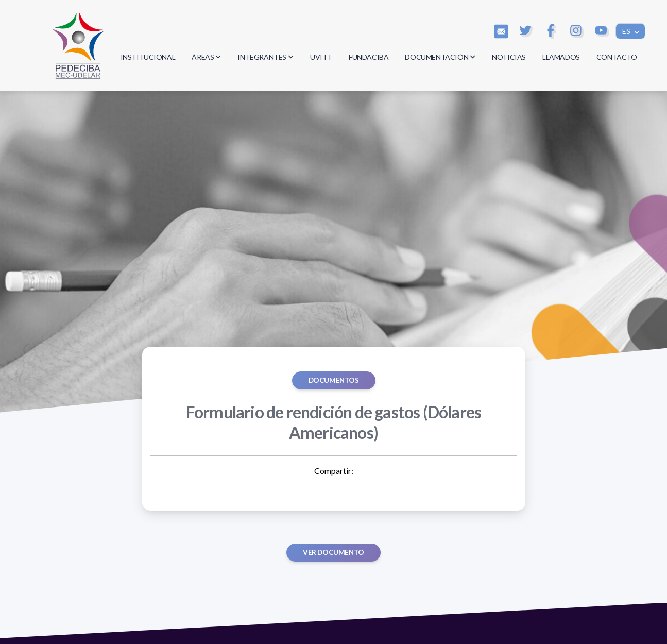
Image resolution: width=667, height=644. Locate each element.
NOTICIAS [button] (509, 57)
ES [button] (627, 31)
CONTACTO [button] (617, 57)
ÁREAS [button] (206, 57)
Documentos (334, 380)
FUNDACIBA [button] (369, 57)
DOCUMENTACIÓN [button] (440, 57)
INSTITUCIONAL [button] (148, 57)
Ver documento (333, 552)
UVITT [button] (321, 57)
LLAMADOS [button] (561, 57)
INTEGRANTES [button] (266, 57)
